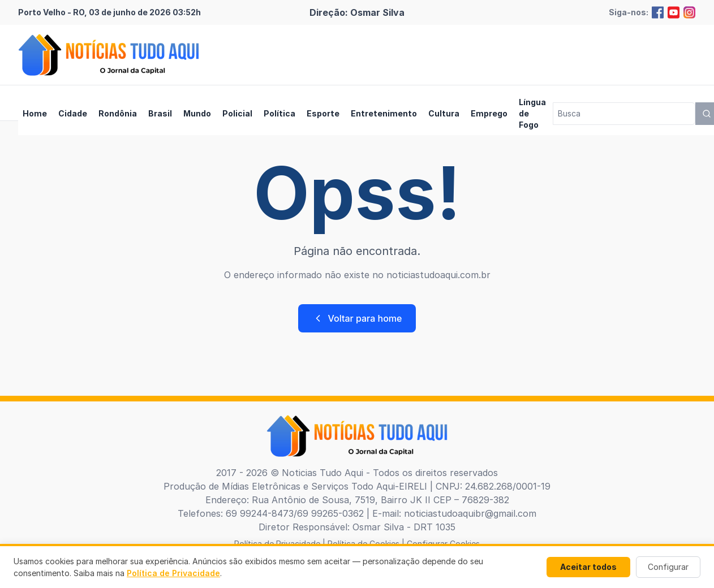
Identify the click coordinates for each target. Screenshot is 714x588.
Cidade (73, 113)
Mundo (197, 113)
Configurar (668, 567)
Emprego (489, 113)
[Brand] (109, 55)
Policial (237, 113)
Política (279, 113)
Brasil (160, 113)
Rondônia (118, 113)
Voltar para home (357, 318)
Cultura (444, 113)
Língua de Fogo (532, 113)
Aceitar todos (588, 567)
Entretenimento (384, 113)
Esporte (323, 113)
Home (35, 113)
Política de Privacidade (173, 573)
